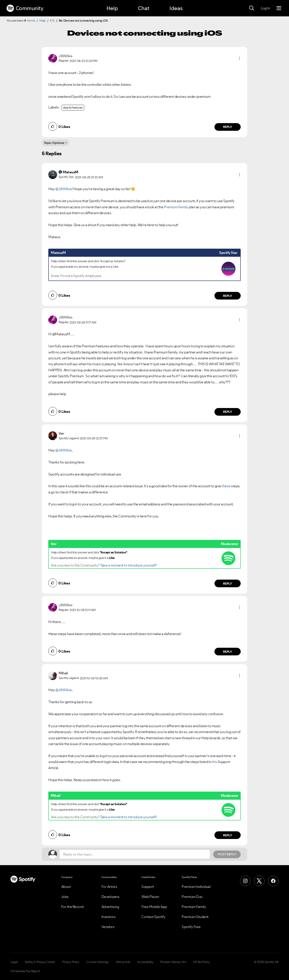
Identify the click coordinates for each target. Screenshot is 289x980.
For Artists (109, 887)
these (226, 486)
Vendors (108, 927)
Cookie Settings (98, 962)
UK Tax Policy (201, 962)
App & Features (73, 108)
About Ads (123, 962)
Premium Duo (192, 897)
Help (112, 8)
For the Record (72, 907)
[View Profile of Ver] (61, 433)
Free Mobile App (154, 907)
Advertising (110, 907)
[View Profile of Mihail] (63, 673)
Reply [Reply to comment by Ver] (228, 584)
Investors (109, 917)
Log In (265, 8)
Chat (144, 8)
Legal (14, 962)
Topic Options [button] (54, 143)
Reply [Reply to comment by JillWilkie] (228, 127)
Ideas (176, 8)
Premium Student (195, 917)
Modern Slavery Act (173, 962)
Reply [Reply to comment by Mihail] (228, 835)
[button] (240, 58)
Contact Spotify (153, 917)
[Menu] (279, 8)
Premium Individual (196, 887)
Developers (111, 897)
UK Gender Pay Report (25, 971)
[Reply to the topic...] (135, 854)
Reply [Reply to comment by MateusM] (228, 296)
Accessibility (145, 962)
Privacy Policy (71, 962)
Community (25, 8)
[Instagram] (245, 881)
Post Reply (227, 854)
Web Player (150, 897)
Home (31, 21)
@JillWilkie (64, 189)
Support (148, 887)
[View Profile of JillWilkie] (65, 56)
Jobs (65, 897)
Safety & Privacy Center (40, 962)
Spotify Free (191, 927)
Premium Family (176, 207)
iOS (52, 21)
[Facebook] (273, 881)
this (215, 762)
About (66, 887)
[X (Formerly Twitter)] (259, 881)
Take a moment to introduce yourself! (128, 565)
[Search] (252, 8)
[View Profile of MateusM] (71, 172)
